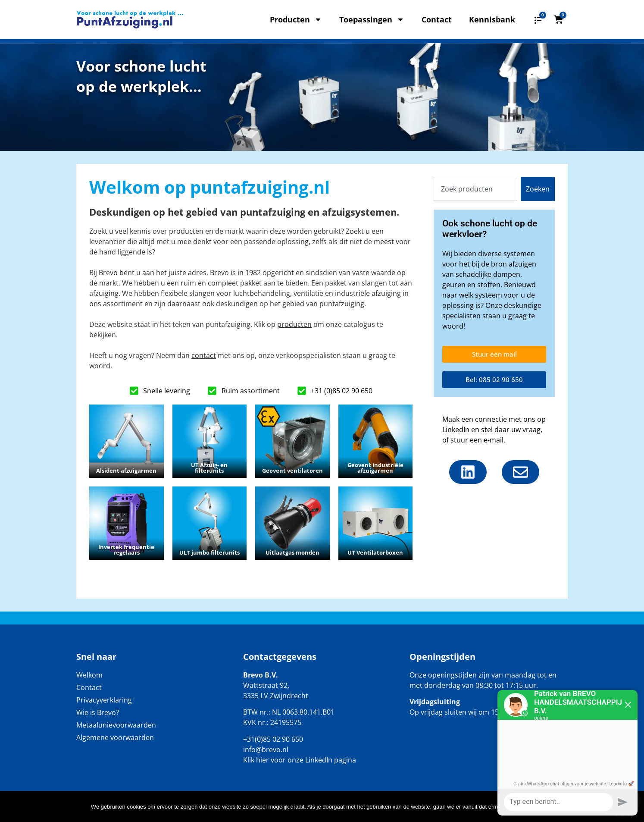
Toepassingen (372, 19)
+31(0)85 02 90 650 (273, 739)
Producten (296, 19)
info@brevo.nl (266, 750)
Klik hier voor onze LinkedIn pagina (300, 760)
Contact (437, 19)
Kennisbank (492, 19)
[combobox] (475, 189)
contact (204, 355)
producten (294, 324)
